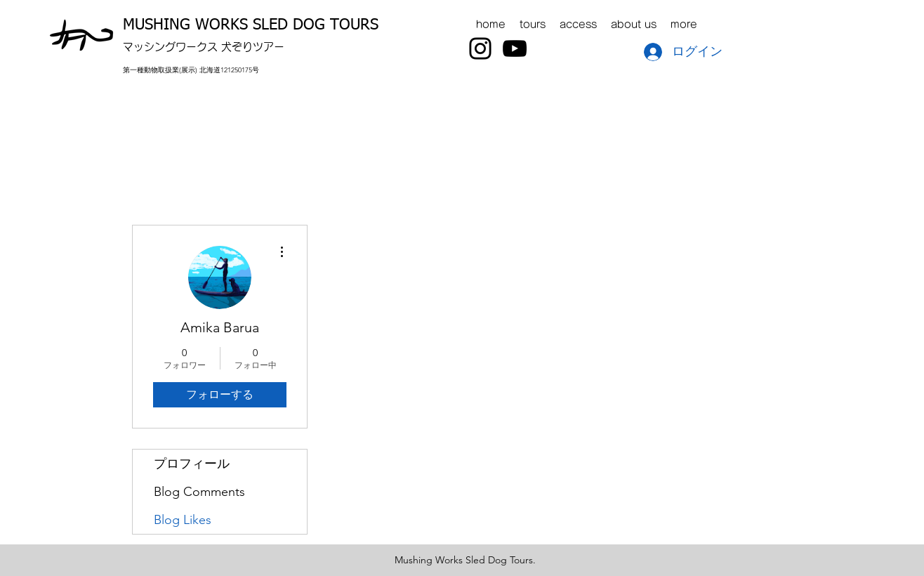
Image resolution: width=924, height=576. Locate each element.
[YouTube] (515, 48)
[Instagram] (480, 48)
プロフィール (192, 464)
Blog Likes (183, 520)
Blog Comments (199, 492)
